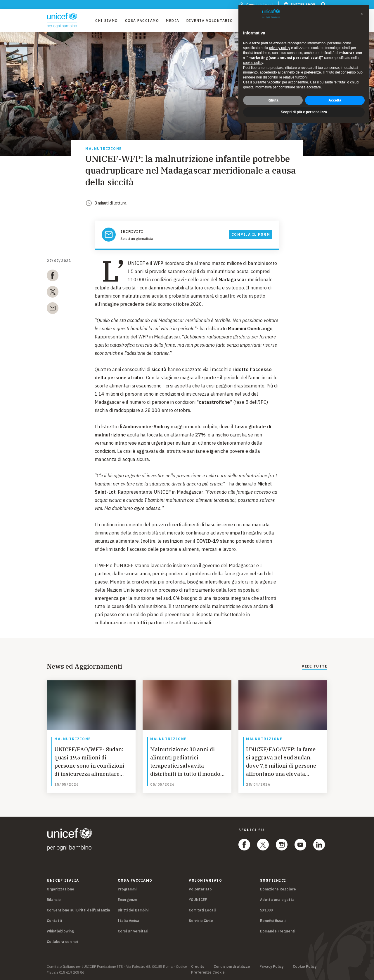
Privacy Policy (271, 967)
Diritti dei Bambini (133, 910)
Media (173, 21)
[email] (53, 309)
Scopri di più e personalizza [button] (304, 112)
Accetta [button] (335, 100)
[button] (362, 14)
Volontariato (200, 889)
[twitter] (53, 293)
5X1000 (266, 910)
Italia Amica (129, 921)
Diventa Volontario (210, 21)
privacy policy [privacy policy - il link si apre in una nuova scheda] (280, 48)
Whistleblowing (60, 931)
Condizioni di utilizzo (232, 967)
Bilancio (54, 900)
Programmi (127, 889)
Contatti (54, 921)
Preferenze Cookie (208, 972)
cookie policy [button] (253, 63)
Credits (198, 967)
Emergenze (128, 900)
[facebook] (53, 277)
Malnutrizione (104, 149)
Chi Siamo (107, 21)
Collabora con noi (62, 942)
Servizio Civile (201, 921)
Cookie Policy (305, 967)
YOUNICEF (198, 900)
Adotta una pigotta (277, 900)
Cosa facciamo (142, 21)
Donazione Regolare (278, 889)
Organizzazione (60, 889)
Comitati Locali (202, 910)
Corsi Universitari (133, 931)
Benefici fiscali (273, 921)
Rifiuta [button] (273, 100)
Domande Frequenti (278, 931)
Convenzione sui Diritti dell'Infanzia (78, 910)
